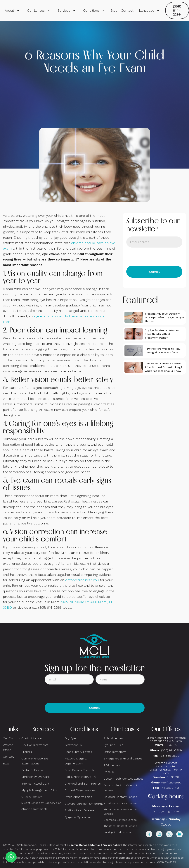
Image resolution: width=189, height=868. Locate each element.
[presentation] (154, 257)
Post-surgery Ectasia (79, 752)
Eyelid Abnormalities (78, 797)
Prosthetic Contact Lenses (120, 803)
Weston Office (8, 747)
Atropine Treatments (34, 809)
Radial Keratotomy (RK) (80, 777)
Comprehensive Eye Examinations (35, 761)
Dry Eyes (71, 738)
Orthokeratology (32, 797)
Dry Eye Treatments (35, 745)
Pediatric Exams (32, 770)
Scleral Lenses (113, 738)
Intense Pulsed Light (35, 784)
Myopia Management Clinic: (40, 790)
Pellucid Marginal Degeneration (76, 761)
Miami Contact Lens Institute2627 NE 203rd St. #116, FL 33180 (166, 741)
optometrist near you (82, 580)
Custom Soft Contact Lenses (124, 779)
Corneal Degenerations (80, 790)
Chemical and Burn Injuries (83, 784)
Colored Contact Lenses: (121, 797)
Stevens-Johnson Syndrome (84, 804)
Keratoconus (73, 745)
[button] (12, 11)
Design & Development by (63, 845)
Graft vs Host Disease (79, 810)
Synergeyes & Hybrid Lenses (123, 758)
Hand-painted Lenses (117, 832)
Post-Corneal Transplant (81, 770)
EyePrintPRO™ (113, 745)
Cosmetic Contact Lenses (120, 820)
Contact (127, 10)
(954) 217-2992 (171, 782)
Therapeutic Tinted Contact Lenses (121, 812)
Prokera (27, 752)
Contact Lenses (32, 738)
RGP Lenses (112, 765)
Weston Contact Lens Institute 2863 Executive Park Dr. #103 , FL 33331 (166, 770)
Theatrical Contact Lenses (120, 826)
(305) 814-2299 (177, 10)
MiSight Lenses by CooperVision (41, 803)
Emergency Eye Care (35, 777)
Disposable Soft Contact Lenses (120, 788)
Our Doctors (12, 738)
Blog (114, 10)
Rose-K (109, 772)
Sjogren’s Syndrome (78, 817)
